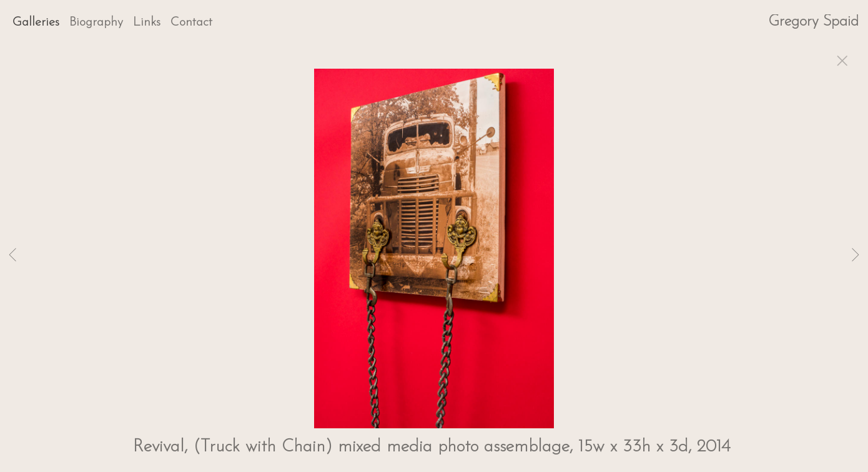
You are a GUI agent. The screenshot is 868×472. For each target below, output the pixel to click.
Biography (96, 22)
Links (147, 22)
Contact (191, 22)
